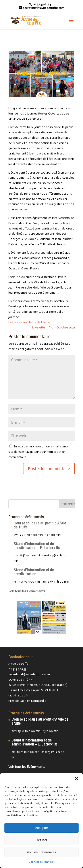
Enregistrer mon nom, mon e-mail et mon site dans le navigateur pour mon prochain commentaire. (39, 452)
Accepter (41, 828)
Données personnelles (42, 862)
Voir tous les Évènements (27, 591)
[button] (76, 779)
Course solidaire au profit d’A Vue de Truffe (40, 525)
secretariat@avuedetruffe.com (29, 674)
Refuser (41, 840)
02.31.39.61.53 (17, 669)
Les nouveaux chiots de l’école (29, 322)
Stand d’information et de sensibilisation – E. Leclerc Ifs (37, 546)
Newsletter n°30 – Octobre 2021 (53, 327)
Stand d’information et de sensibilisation (34, 572)
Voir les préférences (41, 852)
